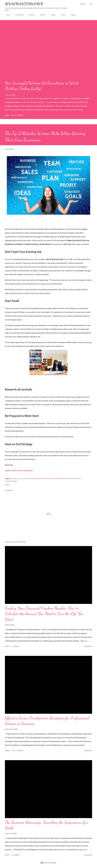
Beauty (72, 15)
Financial (31, 15)
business (13, 479)
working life (76, 479)
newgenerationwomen (24, 4)
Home (7, 15)
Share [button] (7, 115)
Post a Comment (17, 115)
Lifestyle (42, 15)
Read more (88, 646)
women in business (64, 479)
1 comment (15, 646)
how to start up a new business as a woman (33, 479)
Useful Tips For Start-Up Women (19, 470)
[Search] (83, 4)
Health (52, 15)
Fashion (62, 15)
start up (53, 479)
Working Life (18, 15)
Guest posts (84, 15)
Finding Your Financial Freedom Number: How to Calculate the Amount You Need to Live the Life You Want (44, 614)
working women (11, 481)
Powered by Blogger (48, 863)
